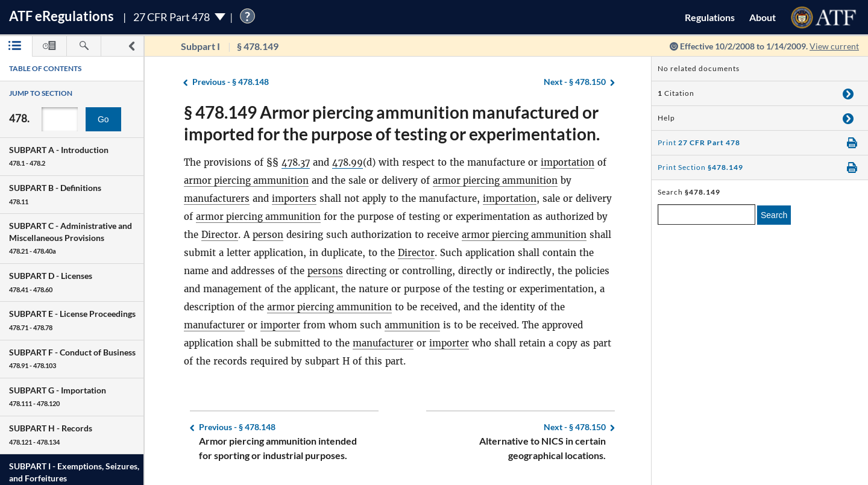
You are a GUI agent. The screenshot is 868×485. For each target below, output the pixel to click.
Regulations (710, 17)
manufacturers (217, 199)
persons (325, 271)
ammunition (414, 325)
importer (281, 325)
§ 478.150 (575, 82)
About (763, 17)
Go (103, 119)
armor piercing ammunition (247, 180)
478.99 (350, 162)
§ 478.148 (231, 82)
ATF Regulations (61, 16)
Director (220, 235)
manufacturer (215, 325)
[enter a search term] (706, 214)
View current (834, 46)
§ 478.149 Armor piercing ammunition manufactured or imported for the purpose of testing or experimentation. (392, 123)
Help (666, 118)
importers (295, 199)
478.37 (297, 162)
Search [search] (774, 215)
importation (571, 162)
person (268, 235)
